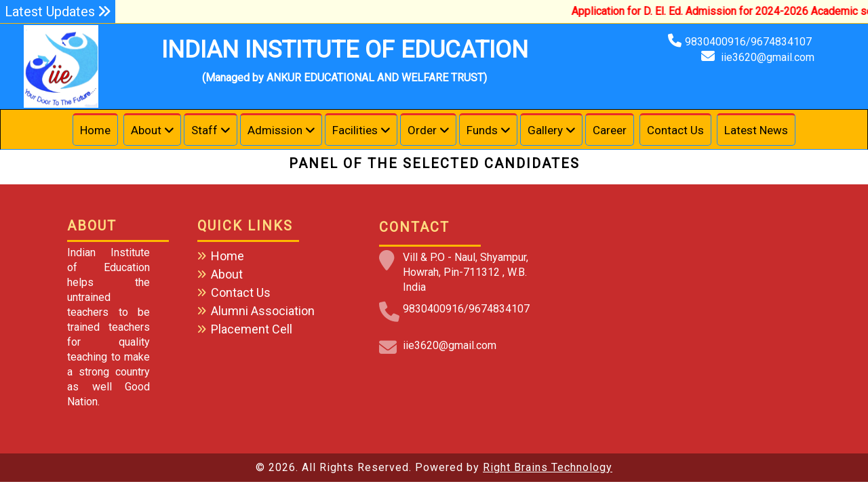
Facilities (355, 130)
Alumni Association (263, 311)
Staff (204, 130)
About (146, 130)
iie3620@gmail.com (768, 57)
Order (422, 130)
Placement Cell (252, 329)
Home (95, 130)
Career (610, 130)
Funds (482, 130)
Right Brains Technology (548, 467)
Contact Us (675, 130)
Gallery (545, 130)
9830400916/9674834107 (750, 42)
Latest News (756, 130)
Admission (275, 130)
